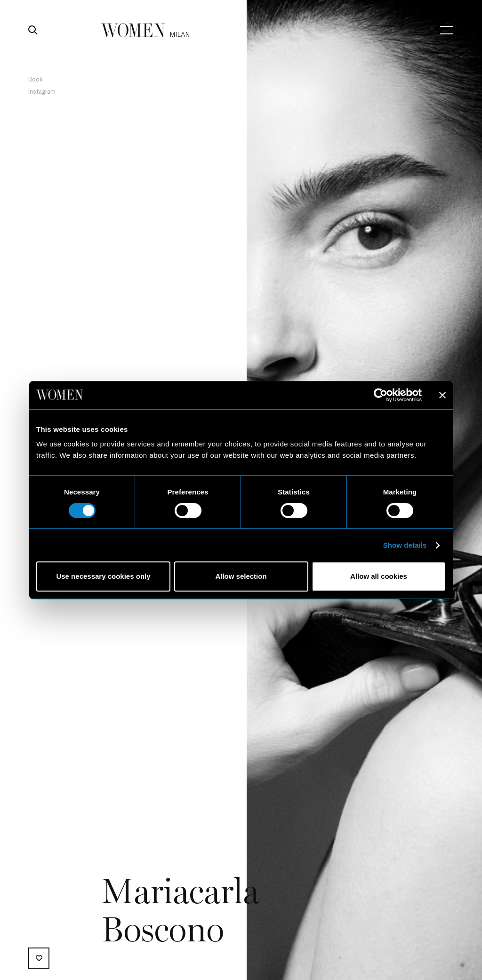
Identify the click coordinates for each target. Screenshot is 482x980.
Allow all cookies (379, 576)
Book (36, 79)
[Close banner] (442, 395)
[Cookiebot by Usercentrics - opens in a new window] (381, 395)
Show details (405, 545)
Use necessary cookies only (103, 576)
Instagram (42, 91)
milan (180, 34)
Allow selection (241, 576)
